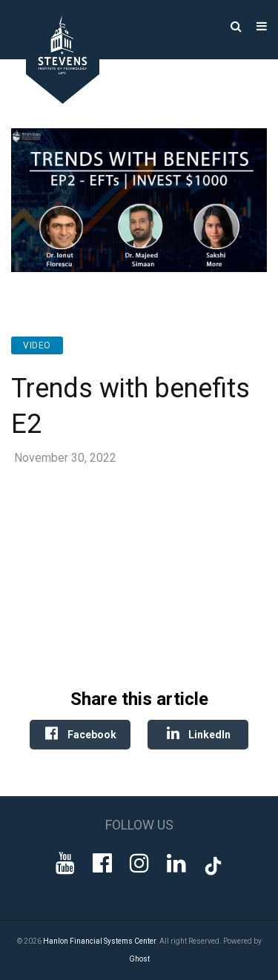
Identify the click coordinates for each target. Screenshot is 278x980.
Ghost (139, 959)
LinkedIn (198, 733)
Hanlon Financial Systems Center (99, 941)
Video (37, 345)
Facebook (80, 733)
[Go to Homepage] (52, 100)
